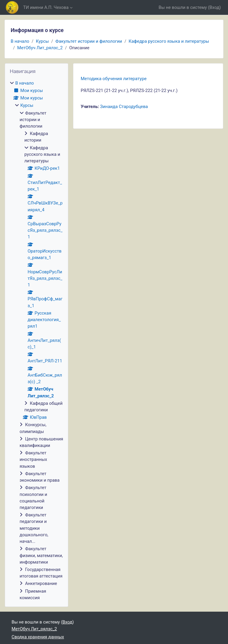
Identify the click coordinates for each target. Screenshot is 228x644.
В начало (20, 41)
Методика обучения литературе (114, 79)
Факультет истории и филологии (89, 41)
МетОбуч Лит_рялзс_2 (40, 48)
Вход (214, 7)
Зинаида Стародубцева (124, 107)
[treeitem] (37, 340)
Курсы (42, 41)
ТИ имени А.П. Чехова (46, 7)
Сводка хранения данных (38, 637)
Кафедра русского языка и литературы (169, 41)
